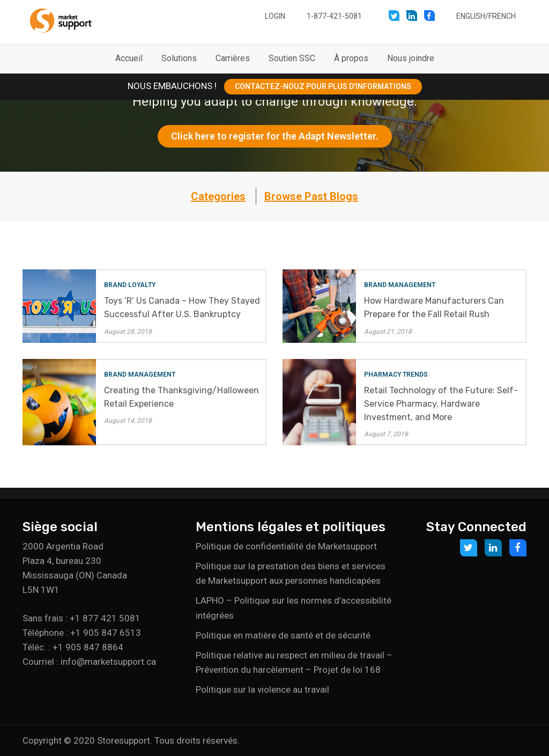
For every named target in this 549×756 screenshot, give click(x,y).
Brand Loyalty (130, 285)
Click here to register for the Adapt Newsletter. (275, 136)
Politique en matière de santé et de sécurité (283, 635)
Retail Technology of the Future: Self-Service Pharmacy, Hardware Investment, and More (441, 404)
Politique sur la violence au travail (262, 689)
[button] (179, 58)
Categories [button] (218, 196)
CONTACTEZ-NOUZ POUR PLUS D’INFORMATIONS (323, 86)
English (471, 16)
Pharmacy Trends (396, 375)
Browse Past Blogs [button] (311, 196)
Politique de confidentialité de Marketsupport (286, 546)
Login (275, 16)
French (502, 16)
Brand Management (400, 285)
